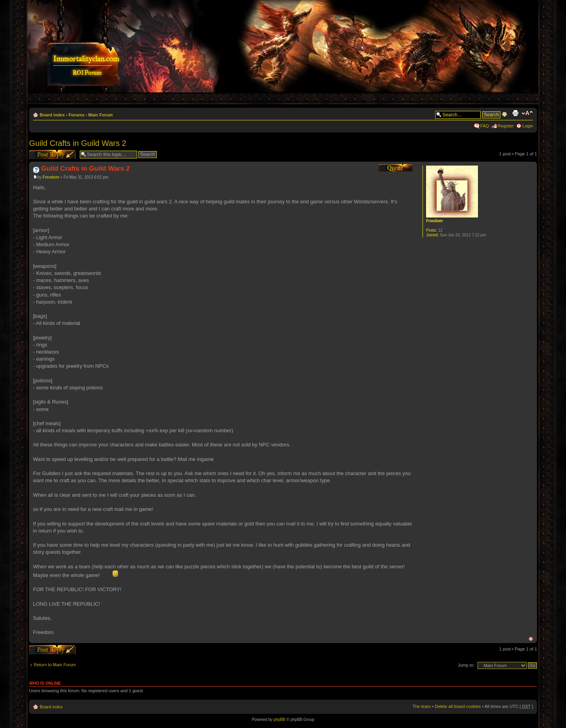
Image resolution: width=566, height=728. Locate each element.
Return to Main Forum (55, 665)
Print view (515, 113)
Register (506, 126)
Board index (52, 115)
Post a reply (52, 154)
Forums (76, 115)
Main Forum (101, 115)
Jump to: (466, 665)
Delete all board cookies (458, 706)
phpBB (279, 720)
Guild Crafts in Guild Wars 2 (78, 143)
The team (422, 706)
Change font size (527, 113)
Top (531, 639)
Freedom (51, 177)
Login (528, 126)
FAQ (485, 126)
